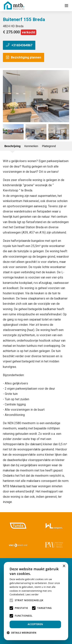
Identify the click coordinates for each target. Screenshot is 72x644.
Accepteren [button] (35, 624)
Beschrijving (12, 146)
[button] (23, 633)
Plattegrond (49, 146)
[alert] (36, 601)
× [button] (64, 566)
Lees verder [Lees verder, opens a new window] (32, 594)
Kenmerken (31, 146)
